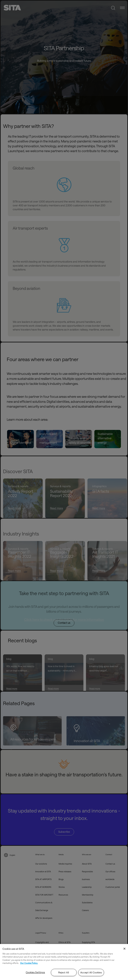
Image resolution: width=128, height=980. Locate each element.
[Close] (124, 949)
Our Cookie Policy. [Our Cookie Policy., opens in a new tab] (29, 963)
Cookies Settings (35, 972)
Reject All (64, 972)
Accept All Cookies (91, 972)
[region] (64, 962)
